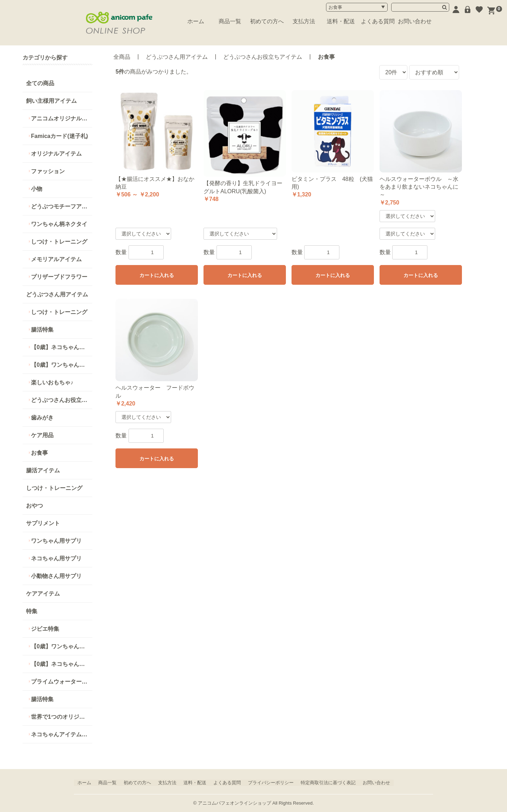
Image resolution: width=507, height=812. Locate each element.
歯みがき (42, 418)
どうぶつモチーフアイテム (62, 206)
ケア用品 (42, 435)
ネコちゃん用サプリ (56, 558)
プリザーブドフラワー (59, 277)
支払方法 (304, 21)
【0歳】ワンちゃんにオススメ (62, 365)
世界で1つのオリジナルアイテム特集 (62, 717)
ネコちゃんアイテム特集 (62, 734)
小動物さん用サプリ (56, 576)
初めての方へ (267, 21)
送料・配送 (341, 21)
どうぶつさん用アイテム (57, 294)
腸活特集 (42, 330)
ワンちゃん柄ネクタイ (59, 224)
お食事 (39, 453)
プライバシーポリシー (271, 783)
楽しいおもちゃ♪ (52, 382)
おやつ (35, 506)
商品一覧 (230, 21)
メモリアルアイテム (56, 259)
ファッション (48, 171)
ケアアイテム (43, 594)
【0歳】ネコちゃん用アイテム (62, 664)
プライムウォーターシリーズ (62, 682)
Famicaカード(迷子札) (60, 136)
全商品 (122, 57)
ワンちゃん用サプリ (56, 541)
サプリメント (43, 523)
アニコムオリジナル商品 (62, 118)
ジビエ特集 (45, 629)
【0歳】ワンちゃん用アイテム (62, 646)
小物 (37, 189)
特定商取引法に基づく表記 (328, 783)
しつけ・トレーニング (59, 242)
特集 (32, 611)
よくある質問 (378, 21)
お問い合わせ (415, 21)
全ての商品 (40, 83)
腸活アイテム (43, 470)
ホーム (196, 21)
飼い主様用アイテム (51, 101)
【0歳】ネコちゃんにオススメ (62, 347)
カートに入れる (157, 275)
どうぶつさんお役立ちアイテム (62, 400)
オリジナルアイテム (56, 154)
